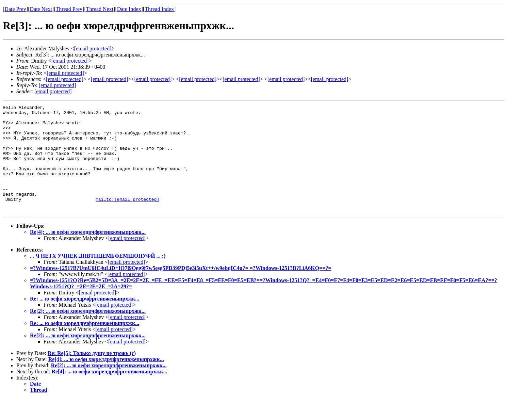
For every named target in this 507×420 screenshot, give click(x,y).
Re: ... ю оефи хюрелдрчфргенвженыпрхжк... (85, 320)
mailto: (127, 219)
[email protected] (127, 260)
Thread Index (159, 9)
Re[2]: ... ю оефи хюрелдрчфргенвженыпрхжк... (88, 332)
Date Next (41, 9)
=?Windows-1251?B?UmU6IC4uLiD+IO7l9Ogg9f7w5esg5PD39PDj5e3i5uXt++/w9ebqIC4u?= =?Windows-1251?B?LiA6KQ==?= (181, 289)
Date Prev (15, 9)
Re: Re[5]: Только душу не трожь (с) (92, 375)
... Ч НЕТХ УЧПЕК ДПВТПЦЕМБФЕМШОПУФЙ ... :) (98, 277)
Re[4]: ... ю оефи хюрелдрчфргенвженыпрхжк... (88, 253)
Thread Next (100, 9)
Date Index (129, 9)
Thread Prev (69, 9)
